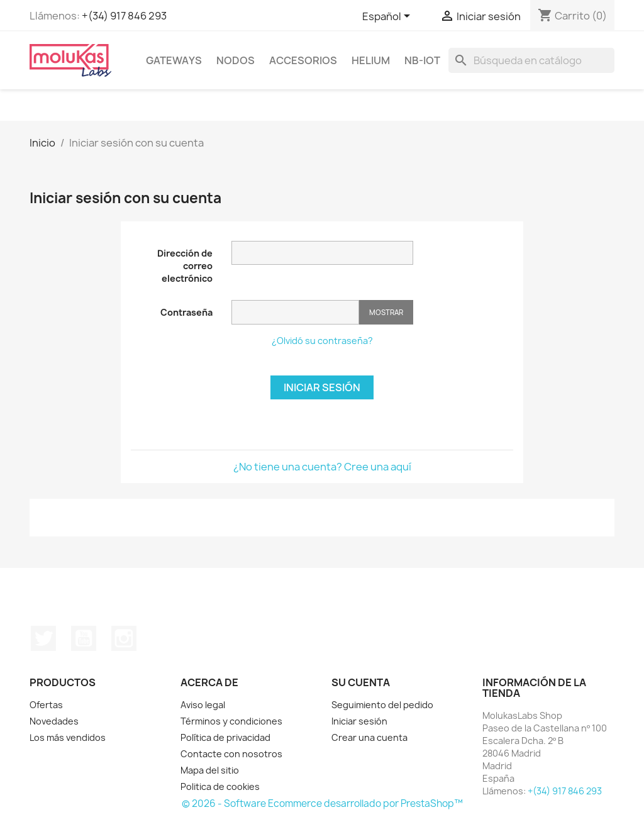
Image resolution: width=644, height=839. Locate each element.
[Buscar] (531, 60)
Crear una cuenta (369, 737)
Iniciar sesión (322, 387)
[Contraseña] (295, 312)
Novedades (54, 721)
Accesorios (303, 60)
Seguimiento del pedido (382, 705)
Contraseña (186, 312)
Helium (371, 60)
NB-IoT (422, 60)
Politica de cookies (220, 786)
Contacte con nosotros (231, 754)
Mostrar (386, 312)
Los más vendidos (68, 737)
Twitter (43, 638)
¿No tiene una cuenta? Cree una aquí (322, 467)
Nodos (236, 60)
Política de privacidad (225, 737)
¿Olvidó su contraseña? (322, 341)
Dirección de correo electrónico (185, 266)
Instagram (124, 638)
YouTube (84, 638)
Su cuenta (361, 682)
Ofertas (46, 705)
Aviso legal (203, 705)
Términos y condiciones (231, 721)
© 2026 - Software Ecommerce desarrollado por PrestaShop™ (322, 803)
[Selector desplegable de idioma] (388, 17)
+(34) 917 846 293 (124, 16)
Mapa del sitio (210, 770)
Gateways (174, 60)
